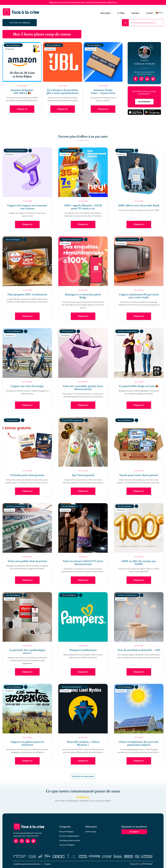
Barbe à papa (91, 831)
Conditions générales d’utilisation (27, 864)
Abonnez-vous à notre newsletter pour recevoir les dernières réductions (83, 2)
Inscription (134, 832)
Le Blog (121, 13)
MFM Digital (147, 864)
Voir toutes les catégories (20, 22)
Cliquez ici (22, 109)
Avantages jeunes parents (70, 840)
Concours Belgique (67, 845)
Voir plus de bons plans (83, 776)
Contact (150, 13)
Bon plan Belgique (67, 831)
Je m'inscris (144, 102)
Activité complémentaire (69, 836)
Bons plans (106, 13)
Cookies (48, 864)
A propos (135, 13)
